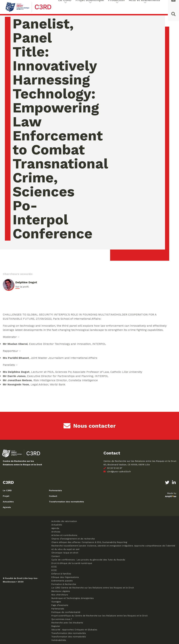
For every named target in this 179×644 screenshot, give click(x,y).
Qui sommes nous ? (62, 619)
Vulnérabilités (59, 640)
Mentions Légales (61, 591)
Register (56, 626)
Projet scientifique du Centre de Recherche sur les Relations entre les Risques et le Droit (99, 616)
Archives (56, 532)
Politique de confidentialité (66, 612)
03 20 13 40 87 (113, 468)
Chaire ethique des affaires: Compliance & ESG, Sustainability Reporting (89, 542)
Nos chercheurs (60, 595)
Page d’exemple (60, 605)
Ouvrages (56, 602)
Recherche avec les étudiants (67, 623)
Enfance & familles (61, 574)
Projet (6, 496)
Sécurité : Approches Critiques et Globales (74, 630)
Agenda (7, 507)
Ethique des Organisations (65, 577)
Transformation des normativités (66, 502)
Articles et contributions (64, 535)
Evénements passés (62, 581)
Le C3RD (7, 490)
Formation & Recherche (64, 584)
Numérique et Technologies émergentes (73, 598)
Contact (53, 496)
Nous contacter (90, 426)
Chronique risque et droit (65, 553)
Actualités (8, 502)
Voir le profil (22, 287)
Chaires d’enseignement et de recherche (73, 539)
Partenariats (55, 490)
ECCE (54, 567)
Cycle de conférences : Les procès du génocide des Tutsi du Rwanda (88, 560)
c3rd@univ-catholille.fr (117, 472)
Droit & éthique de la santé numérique (72, 563)
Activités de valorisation (64, 521)
